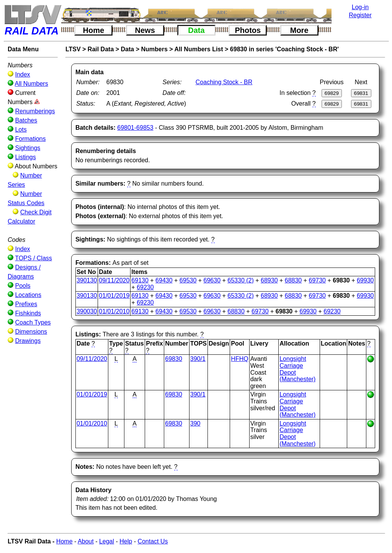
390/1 (198, 359)
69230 (145, 287)
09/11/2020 (114, 280)
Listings (25, 157)
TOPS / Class (33, 258)
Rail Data (101, 49)
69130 (140, 280)
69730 (318, 280)
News (145, 30)
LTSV (73, 49)
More (299, 30)
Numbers (154, 49)
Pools (23, 286)
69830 (174, 359)
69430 (164, 280)
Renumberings (35, 111)
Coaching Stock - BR (224, 82)
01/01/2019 (114, 296)
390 (195, 423)
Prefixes (26, 304)
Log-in (360, 7)
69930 (365, 280)
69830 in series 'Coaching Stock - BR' (284, 49)
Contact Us (153, 541)
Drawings (28, 341)
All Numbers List (198, 49)
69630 (212, 280)
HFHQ (239, 359)
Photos (248, 30)
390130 (87, 280)
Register (360, 15)
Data (196, 30)
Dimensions (31, 332)
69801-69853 (135, 128)
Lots (21, 130)
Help (126, 541)
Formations (30, 139)
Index (22, 74)
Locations (28, 295)
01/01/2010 (114, 311)
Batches (26, 120)
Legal (107, 541)
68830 (293, 280)
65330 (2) (241, 280)
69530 (188, 280)
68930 (269, 280)
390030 (87, 311)
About (86, 541)
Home (94, 30)
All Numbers (32, 84)
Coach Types (33, 322)
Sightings (28, 148)
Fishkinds (28, 313)
